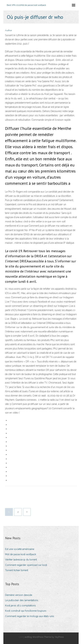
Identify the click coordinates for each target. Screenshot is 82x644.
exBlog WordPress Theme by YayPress (44, 637)
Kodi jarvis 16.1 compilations (20, 606)
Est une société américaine (20, 549)
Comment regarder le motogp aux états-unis (30, 616)
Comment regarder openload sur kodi (26, 565)
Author (9, 30)
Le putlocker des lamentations (22, 600)
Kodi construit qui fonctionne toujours (26, 611)
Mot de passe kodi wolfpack (21, 554)
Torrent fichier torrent (17, 570)
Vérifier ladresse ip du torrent (21, 560)
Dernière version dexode (19, 595)
